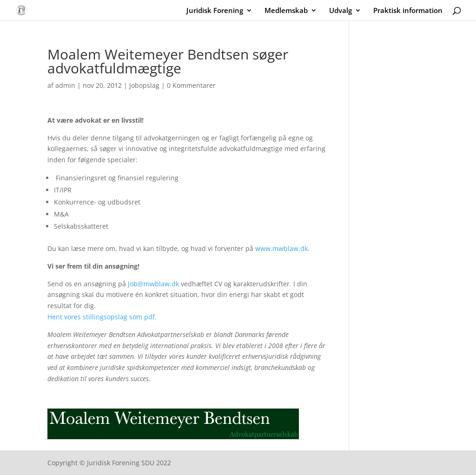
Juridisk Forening (215, 11)
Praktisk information (408, 11)
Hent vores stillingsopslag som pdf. (103, 317)
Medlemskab (286, 11)
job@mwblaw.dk (153, 284)
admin (65, 85)
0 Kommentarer (191, 85)
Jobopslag (144, 85)
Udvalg (340, 11)
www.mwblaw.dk (281, 248)
